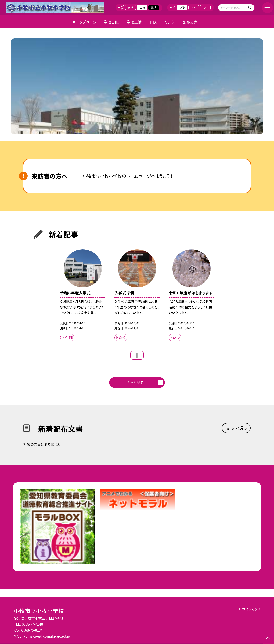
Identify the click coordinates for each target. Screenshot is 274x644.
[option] (137, 86)
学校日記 (111, 22)
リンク (170, 22)
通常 (131, 8)
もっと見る (135, 383)
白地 (142, 8)
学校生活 (134, 22)
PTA (153, 22)
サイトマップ (251, 609)
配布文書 (190, 22)
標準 (182, 8)
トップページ (87, 22)
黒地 (154, 8)
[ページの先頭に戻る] (268, 638)
